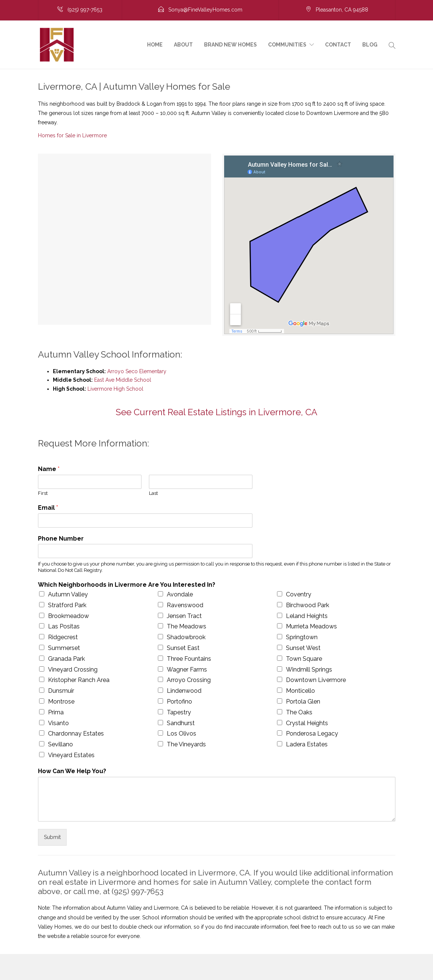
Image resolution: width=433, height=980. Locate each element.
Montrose (61, 702)
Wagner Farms (187, 670)
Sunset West (303, 648)
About (183, 45)
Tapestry (179, 712)
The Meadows (187, 626)
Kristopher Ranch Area (79, 680)
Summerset (64, 648)
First (43, 493)
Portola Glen (303, 702)
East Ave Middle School (123, 380)
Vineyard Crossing (73, 670)
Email (48, 508)
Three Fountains (189, 659)
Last (153, 493)
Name (49, 469)
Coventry (299, 594)
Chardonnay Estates (76, 734)
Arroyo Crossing (189, 680)
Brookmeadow (69, 616)
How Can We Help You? (72, 771)
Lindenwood (184, 691)
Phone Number (61, 539)
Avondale (180, 594)
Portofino (179, 702)
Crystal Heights (307, 723)
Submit (52, 837)
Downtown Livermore (316, 680)
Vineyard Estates (71, 755)
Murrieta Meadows (311, 626)
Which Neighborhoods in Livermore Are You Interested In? (127, 585)
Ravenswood (185, 605)
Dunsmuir (61, 691)
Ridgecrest (63, 637)
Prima (56, 712)
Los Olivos (182, 734)
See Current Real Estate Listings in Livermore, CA (216, 412)
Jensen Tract (184, 616)
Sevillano (61, 744)
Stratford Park (67, 605)
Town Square (304, 659)
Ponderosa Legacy (312, 734)
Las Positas (64, 626)
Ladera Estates (307, 744)
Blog (370, 45)
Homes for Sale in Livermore (72, 135)
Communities (287, 45)
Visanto (58, 723)
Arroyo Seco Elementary (137, 371)
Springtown (302, 637)
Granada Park (66, 659)
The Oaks (299, 712)
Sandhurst (181, 723)
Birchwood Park (308, 605)
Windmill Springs (309, 670)
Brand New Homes (230, 45)
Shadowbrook (186, 637)
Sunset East (183, 648)
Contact (338, 45)
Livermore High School (115, 389)
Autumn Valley (68, 594)
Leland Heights (307, 616)
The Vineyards (186, 744)
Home (155, 45)
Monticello (300, 691)
